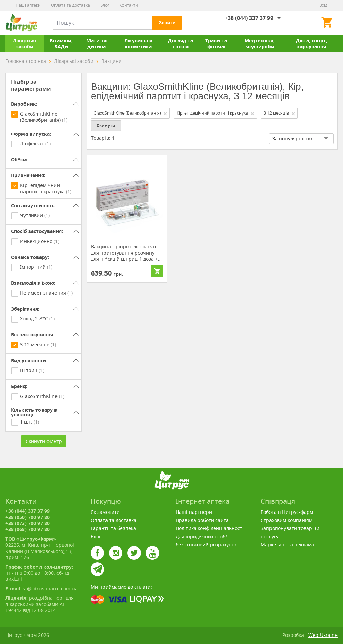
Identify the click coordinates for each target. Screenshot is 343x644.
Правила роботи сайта (202, 520)
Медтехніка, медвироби (260, 43)
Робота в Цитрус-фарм (287, 512)
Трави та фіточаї (216, 43)
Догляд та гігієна (181, 43)
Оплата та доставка (71, 5)
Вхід (323, 5)
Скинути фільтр (44, 441)
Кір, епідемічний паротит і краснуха (216, 113)
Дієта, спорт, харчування (312, 43)
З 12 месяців (280, 113)
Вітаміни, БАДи (61, 43)
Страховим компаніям (287, 520)
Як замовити (105, 512)
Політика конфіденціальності (210, 528)
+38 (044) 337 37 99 (249, 18)
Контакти (129, 5)
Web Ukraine (323, 635)
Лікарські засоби (25, 43)
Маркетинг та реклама (287, 545)
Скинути (106, 126)
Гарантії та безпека (113, 528)
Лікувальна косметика (138, 43)
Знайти (167, 23)
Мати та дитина (96, 43)
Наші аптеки (28, 5)
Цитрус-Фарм (21, 23)
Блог (105, 5)
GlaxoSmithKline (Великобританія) (131, 113)
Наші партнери (194, 512)
